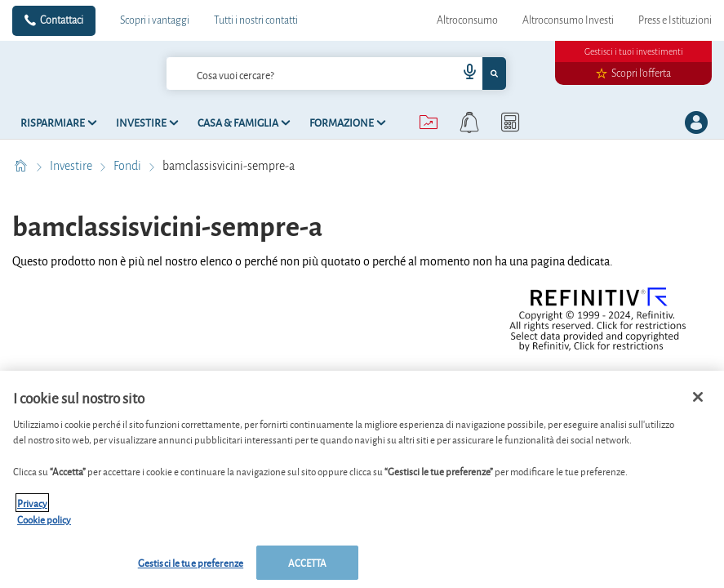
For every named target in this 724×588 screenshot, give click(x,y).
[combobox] (336, 73)
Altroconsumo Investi (568, 20)
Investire (72, 166)
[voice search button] (463, 73)
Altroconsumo (467, 20)
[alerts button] (469, 122)
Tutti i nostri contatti (256, 20)
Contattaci (62, 20)
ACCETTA (308, 562)
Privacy (32, 503)
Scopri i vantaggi (155, 20)
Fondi (129, 166)
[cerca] (286, 73)
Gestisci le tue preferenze (191, 562)
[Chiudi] (698, 397)
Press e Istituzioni (675, 20)
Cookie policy (44, 519)
